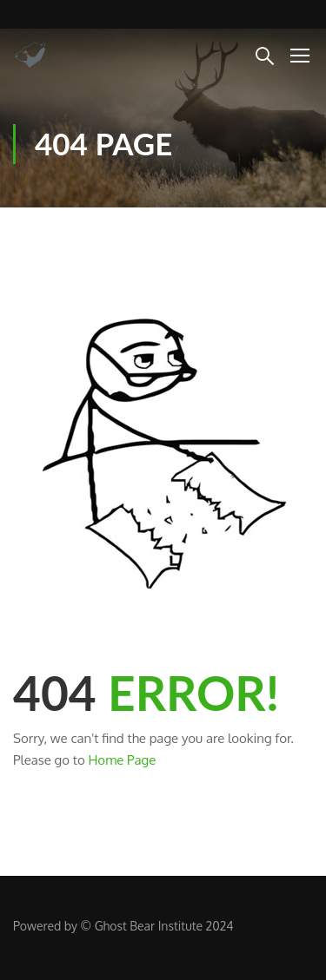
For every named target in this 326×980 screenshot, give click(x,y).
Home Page (122, 760)
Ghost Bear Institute (149, 926)
